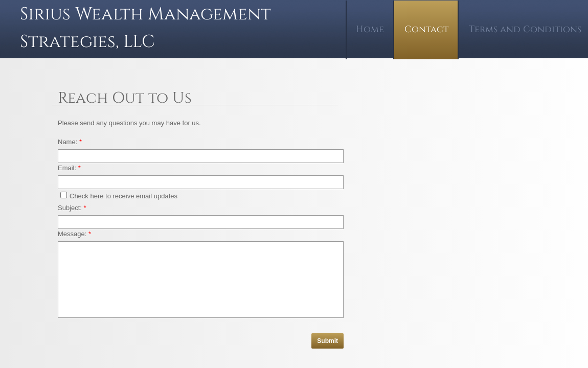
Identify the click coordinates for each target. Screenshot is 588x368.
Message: (74, 234)
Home (370, 29)
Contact (426, 29)
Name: (70, 142)
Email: (69, 168)
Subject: (72, 208)
